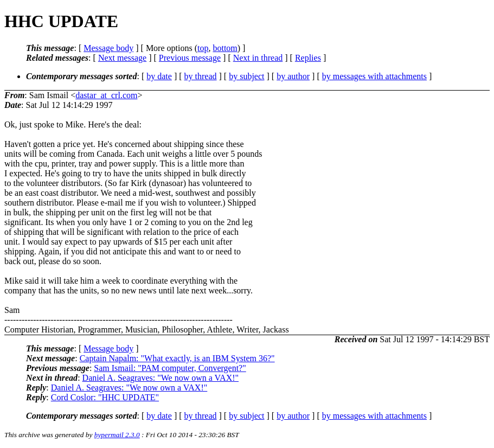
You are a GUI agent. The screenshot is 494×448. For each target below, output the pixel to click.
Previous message (190, 58)
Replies (308, 58)
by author (293, 76)
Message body (108, 48)
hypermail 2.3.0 (117, 435)
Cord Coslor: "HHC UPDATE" (105, 397)
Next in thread (258, 58)
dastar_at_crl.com (106, 95)
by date (159, 76)
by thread (201, 76)
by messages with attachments (374, 76)
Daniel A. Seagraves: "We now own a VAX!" (161, 378)
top (203, 48)
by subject (246, 76)
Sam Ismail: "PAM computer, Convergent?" (170, 368)
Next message (122, 58)
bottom (225, 48)
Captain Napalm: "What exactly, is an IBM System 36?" (177, 358)
